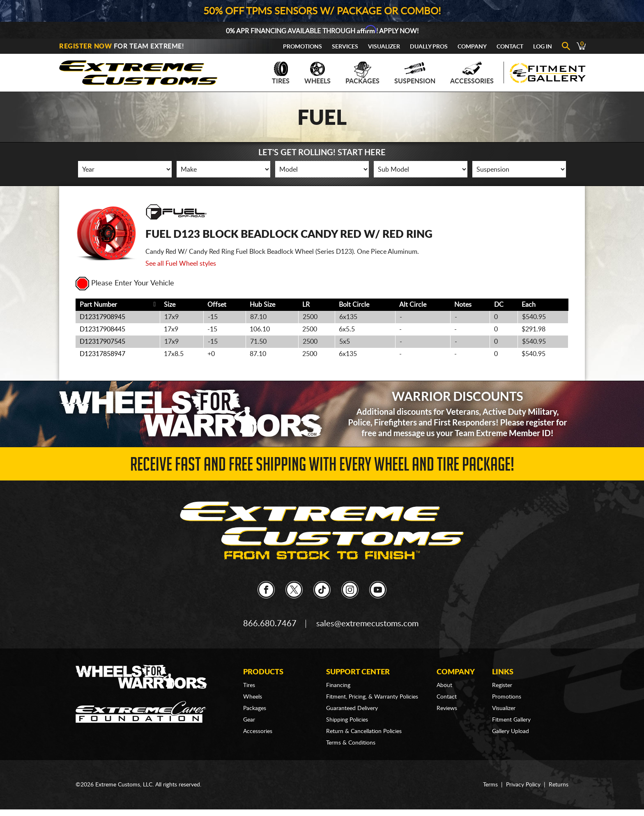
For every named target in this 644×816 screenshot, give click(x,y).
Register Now (85, 46)
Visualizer (384, 47)
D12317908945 (102, 317)
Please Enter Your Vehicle (125, 283)
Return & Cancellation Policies (364, 731)
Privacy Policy (523, 785)
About (444, 685)
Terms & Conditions (351, 743)
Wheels (317, 73)
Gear (249, 720)
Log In (543, 47)
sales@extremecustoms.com (367, 624)
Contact (510, 47)
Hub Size (262, 305)
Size (170, 305)
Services (345, 47)
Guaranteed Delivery (352, 708)
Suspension (415, 73)
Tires (281, 73)
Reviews (447, 708)
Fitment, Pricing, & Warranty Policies (372, 697)
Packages (362, 73)
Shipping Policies (347, 720)
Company (472, 47)
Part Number (98, 305)
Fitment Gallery (511, 720)
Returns (559, 785)
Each (529, 305)
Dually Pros (429, 47)
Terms (490, 785)
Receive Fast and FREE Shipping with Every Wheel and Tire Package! (322, 467)
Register (502, 685)
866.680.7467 (270, 624)
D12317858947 (102, 354)
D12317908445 (102, 329)
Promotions (302, 47)
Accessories (472, 73)
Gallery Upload (511, 731)
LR (306, 305)
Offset (217, 305)
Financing (338, 685)
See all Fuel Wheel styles (181, 264)
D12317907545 (102, 342)
